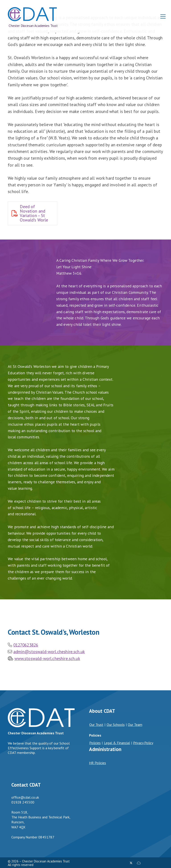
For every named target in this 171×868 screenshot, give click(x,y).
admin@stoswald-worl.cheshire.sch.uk (49, 652)
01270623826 (26, 645)
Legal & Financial (117, 743)
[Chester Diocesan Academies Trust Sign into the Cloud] (139, 863)
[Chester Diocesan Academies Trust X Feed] (131, 863)
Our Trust (96, 725)
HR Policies (98, 763)
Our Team (135, 725)
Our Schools (116, 725)
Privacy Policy (143, 743)
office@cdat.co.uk (25, 797)
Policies (95, 743)
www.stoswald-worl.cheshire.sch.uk (47, 658)
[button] (163, 17)
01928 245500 (23, 802)
